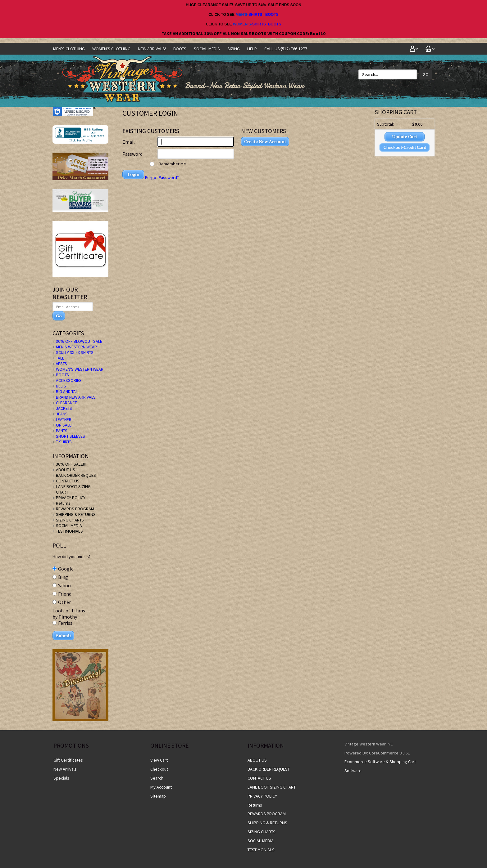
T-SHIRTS (64, 442)
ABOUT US (66, 470)
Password (132, 154)
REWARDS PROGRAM (75, 509)
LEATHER (64, 419)
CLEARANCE (66, 403)
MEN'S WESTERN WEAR (76, 347)
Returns (63, 503)
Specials (61, 778)
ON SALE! (64, 425)
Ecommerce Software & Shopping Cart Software (380, 766)
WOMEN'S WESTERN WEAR (80, 369)
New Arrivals (65, 769)
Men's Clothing (69, 49)
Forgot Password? (162, 177)
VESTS (61, 364)
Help (252, 49)
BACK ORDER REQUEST (77, 475)
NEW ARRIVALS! (152, 49)
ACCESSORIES (69, 380)
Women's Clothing (111, 49)
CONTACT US (68, 481)
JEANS (62, 414)
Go (426, 74)
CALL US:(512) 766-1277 (286, 49)
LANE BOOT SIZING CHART (272, 787)
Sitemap (158, 796)
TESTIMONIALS (69, 531)
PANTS (62, 431)
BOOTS (272, 15)
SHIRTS (255, 15)
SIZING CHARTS (70, 520)
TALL (60, 358)
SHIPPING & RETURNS (76, 514)
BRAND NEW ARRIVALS (76, 397)
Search (157, 778)
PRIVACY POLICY (71, 498)
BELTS (61, 386)
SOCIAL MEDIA (207, 49)
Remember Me (168, 164)
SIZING (234, 49)
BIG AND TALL (68, 391)
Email (129, 142)
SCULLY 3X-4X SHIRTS (75, 352)
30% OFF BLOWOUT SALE (79, 341)
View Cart (159, 760)
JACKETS (64, 408)
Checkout (159, 769)
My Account (161, 787)
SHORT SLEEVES (71, 436)
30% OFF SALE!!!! (71, 464)
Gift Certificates (68, 760)
